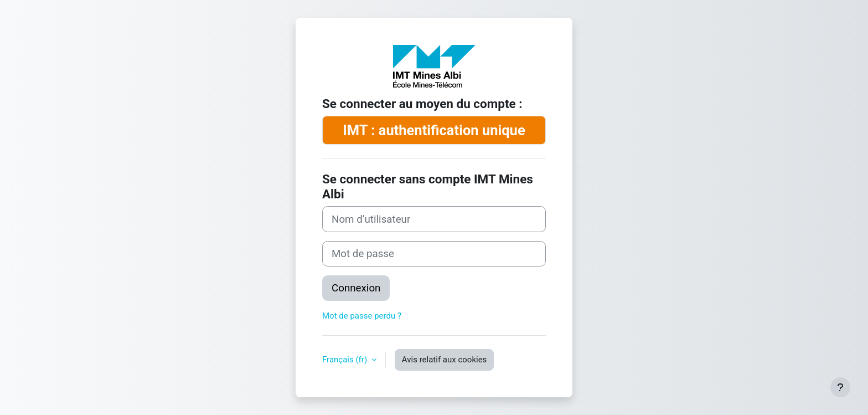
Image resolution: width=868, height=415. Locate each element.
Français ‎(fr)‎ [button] (346, 360)
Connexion (356, 288)
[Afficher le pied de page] (840, 387)
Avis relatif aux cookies (445, 360)
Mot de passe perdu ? (362, 316)
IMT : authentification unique (434, 130)
